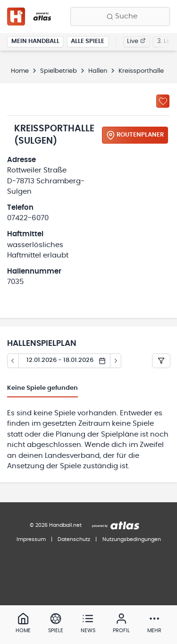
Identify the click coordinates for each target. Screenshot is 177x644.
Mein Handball (35, 41)
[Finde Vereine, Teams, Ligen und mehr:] (120, 17)
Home (20, 71)
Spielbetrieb (59, 71)
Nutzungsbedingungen (132, 539)
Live (136, 41)
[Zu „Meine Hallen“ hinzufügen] (163, 101)
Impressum (31, 539)
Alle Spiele (88, 41)
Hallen (98, 71)
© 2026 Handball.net (56, 525)
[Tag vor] (116, 361)
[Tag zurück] (13, 361)
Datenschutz (74, 539)
